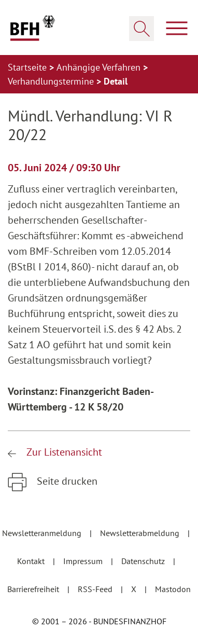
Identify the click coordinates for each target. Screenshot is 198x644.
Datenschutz (144, 561)
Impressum (84, 561)
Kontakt (32, 561)
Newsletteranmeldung (43, 533)
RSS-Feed (96, 589)
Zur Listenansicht (63, 452)
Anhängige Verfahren (100, 67)
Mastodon (173, 589)
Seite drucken (66, 481)
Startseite (29, 67)
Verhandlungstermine (52, 81)
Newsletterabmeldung (141, 533)
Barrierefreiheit (34, 589)
